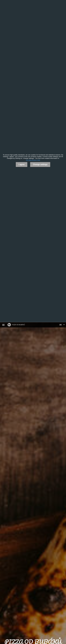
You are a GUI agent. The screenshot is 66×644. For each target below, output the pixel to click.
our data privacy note (33, 160)
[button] (62, 325)
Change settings (40, 164)
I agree (22, 164)
